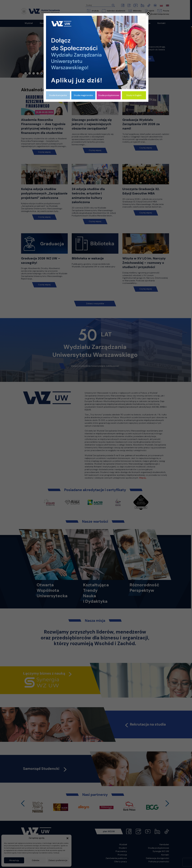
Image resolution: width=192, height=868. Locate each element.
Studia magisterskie (83, 95)
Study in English (134, 95)
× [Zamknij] (148, 13)
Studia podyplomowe (109, 95)
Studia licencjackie (58, 95)
